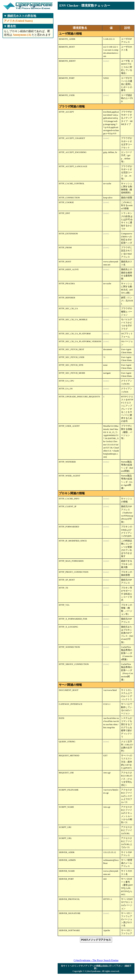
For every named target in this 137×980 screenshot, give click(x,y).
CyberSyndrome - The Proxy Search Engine (96, 960)
